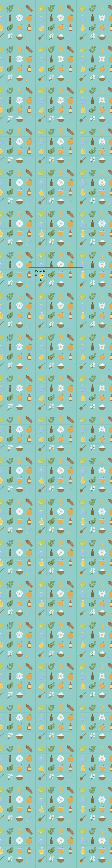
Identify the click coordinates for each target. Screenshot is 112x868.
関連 (40, 280)
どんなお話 (40, 271)
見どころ (39, 275)
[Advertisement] (56, 56)
